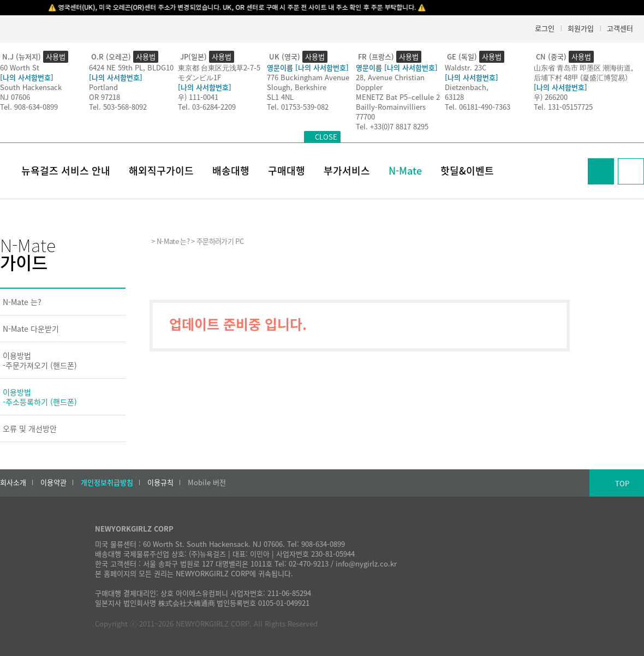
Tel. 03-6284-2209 (207, 107)
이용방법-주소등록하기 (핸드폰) (40, 397)
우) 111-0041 (198, 97)
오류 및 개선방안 (30, 428)
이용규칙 (160, 482)
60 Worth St (20, 67)
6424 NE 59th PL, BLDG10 (131, 67)
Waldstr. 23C (466, 67)
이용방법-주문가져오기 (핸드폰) (40, 360)
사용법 (56, 56)
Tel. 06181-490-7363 (478, 107)
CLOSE (326, 137)
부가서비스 (347, 171)
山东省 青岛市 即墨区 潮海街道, (583, 67)
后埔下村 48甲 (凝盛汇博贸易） (583, 77)
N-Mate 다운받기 (31, 329)
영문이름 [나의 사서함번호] (308, 67)
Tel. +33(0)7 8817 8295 (392, 126)
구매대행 (287, 171)
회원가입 (581, 28)
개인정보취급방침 (107, 482)
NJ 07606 (15, 97)
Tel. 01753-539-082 (298, 107)
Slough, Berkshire (297, 87)
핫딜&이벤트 (467, 171)
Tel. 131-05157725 (563, 107)
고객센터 (620, 28)
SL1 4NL (280, 97)
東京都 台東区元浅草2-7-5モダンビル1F (219, 72)
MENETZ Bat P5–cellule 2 (398, 97)
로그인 (545, 28)
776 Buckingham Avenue (308, 77)
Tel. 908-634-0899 (29, 107)
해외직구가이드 (161, 171)
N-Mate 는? (22, 302)
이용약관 (53, 482)
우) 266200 (551, 97)
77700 (365, 117)
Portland (103, 87)
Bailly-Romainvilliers (391, 107)
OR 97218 (105, 97)
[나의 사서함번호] (27, 77)
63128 (454, 97)
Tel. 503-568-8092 (118, 107)
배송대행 (231, 171)
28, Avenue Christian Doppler (390, 82)
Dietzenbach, (467, 87)
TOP (622, 483)
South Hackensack (31, 87)
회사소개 (13, 482)
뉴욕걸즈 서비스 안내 (66, 171)
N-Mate (405, 171)
